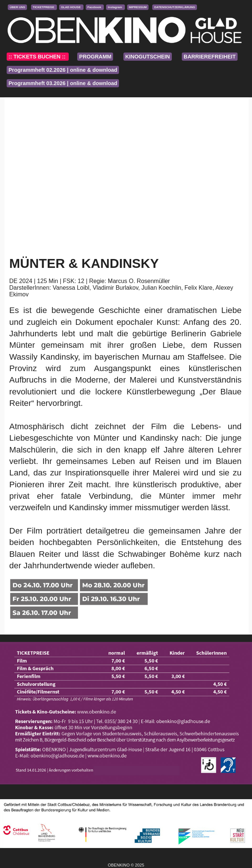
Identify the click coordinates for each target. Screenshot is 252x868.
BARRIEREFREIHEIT (210, 57)
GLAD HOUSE (71, 7)
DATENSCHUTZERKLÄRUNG (175, 7)
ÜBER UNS (17, 7)
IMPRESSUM (138, 7)
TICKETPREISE (44, 7)
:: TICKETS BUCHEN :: (38, 57)
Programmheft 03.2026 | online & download (63, 83)
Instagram (115, 7)
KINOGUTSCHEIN (148, 57)
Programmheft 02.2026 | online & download (63, 70)
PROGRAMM (95, 57)
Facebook (95, 7)
